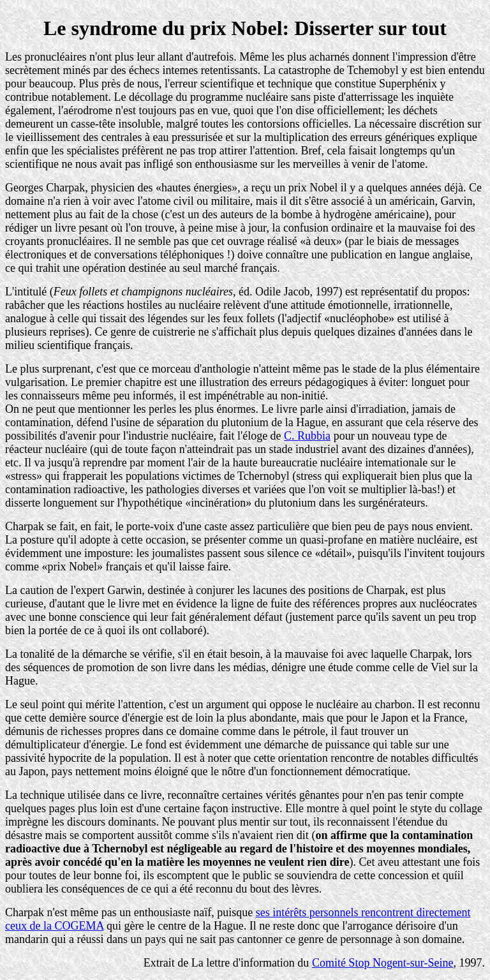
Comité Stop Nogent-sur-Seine (383, 963)
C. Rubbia (307, 436)
